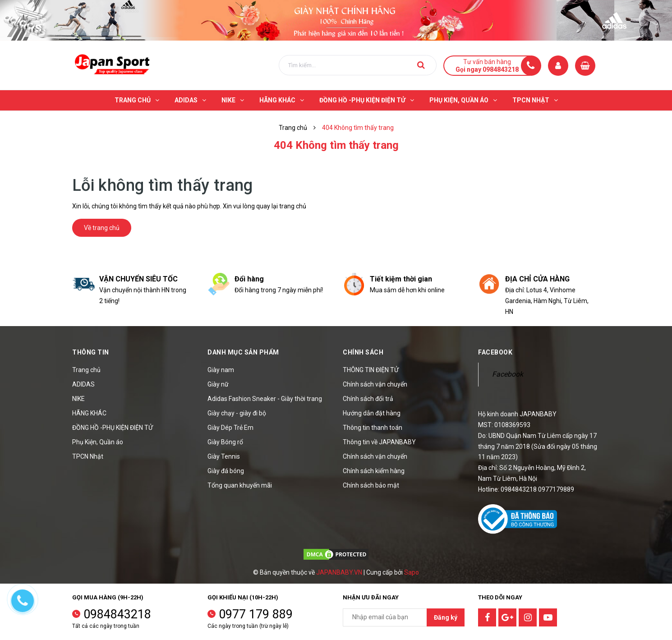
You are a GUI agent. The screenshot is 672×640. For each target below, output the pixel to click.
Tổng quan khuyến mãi (240, 485)
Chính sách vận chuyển (375, 384)
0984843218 (117, 614)
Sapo (412, 572)
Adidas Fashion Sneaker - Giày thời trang (265, 399)
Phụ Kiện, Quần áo (98, 442)
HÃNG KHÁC (89, 413)
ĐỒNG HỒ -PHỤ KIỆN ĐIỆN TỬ (113, 428)
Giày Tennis (224, 456)
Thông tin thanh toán (373, 428)
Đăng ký (446, 617)
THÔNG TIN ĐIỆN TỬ (371, 370)
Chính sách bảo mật (371, 485)
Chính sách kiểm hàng (374, 471)
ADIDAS (83, 384)
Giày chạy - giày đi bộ (237, 413)
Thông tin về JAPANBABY (379, 442)
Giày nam (221, 370)
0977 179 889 (256, 614)
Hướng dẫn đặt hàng (372, 413)
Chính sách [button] (363, 352)
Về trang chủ (102, 228)
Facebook (508, 374)
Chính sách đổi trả (368, 399)
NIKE (78, 399)
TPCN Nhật (88, 456)
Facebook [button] (495, 352)
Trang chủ (86, 370)
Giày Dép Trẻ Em (230, 428)
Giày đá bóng (226, 471)
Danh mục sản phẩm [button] (243, 352)
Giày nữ (218, 384)
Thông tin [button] (91, 352)
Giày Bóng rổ (225, 442)
